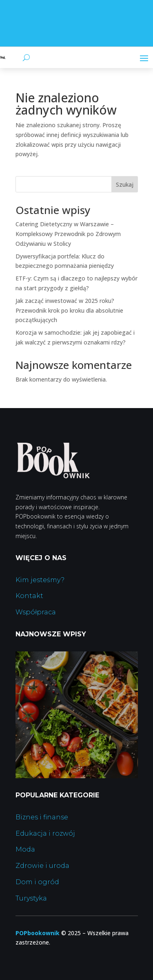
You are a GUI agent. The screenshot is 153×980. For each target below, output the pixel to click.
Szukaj (125, 184)
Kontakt (29, 596)
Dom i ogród (37, 882)
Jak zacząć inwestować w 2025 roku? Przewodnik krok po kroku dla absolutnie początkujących (69, 310)
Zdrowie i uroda (42, 866)
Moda (25, 849)
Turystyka (31, 898)
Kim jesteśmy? (40, 580)
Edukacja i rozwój (45, 833)
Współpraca (36, 612)
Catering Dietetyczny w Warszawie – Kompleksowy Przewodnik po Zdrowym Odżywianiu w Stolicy (68, 234)
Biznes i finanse (42, 817)
